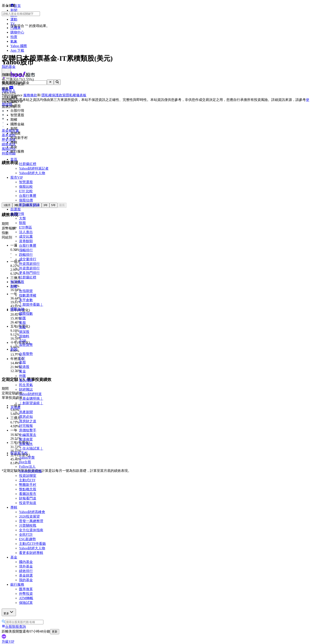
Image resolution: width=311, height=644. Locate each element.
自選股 (16, 209)
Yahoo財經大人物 (32, 173)
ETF (22, 358)
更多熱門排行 (29, 273)
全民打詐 (26, 535)
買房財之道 (28, 421)
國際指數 (26, 314)
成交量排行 (28, 259)
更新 (55, 632)
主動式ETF (27, 480)
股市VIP (17, 177)
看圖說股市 (28, 494)
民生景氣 (26, 385)
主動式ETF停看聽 (32, 544)
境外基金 (26, 566)
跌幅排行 (26, 255)
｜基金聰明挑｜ (31, 398)
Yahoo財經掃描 (30, 471)
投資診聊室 (28, 476)
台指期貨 (26, 291)
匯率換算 (26, 589)
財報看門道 (28, 498)
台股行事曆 (28, 196)
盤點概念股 (28, 489)
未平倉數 (26, 300)
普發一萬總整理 (31, 521)
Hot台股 (25, 462)
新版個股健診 (29, 205)
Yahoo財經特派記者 (34, 168)
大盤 (22, 218)
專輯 (14, 507)
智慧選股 (26, 182)
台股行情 (17, 214)
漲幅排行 (26, 250)
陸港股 (24, 367)
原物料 (24, 336)
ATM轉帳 (26, 598)
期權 (14, 286)
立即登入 (9, 91)
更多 (9, 612)
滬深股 (24, 332)
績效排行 (26, 571)
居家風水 (26, 444)
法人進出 (26, 232)
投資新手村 (19, 453)
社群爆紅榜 (28, 164)
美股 (22, 323)
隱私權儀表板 (76, 95)
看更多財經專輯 (31, 553)
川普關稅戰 (28, 526)
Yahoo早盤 (27, 457)
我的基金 (26, 580)
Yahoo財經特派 (30, 394)
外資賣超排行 (29, 268)
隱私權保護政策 (54, 95)
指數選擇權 (28, 295)
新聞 (14, 349)
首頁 (14, 159)
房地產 (16, 408)
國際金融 (17, 309)
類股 (22, 223)
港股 (22, 327)
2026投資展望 (29, 516)
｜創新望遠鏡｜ (31, 403)
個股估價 (26, 200)
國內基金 (26, 562)
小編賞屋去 (28, 435)
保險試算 (26, 603)
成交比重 (26, 236)
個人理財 (26, 380)
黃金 (22, 371)
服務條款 (30, 95)
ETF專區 (25, 227)
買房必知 (26, 417)
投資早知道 (28, 503)
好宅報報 (26, 426)
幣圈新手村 (28, 485)
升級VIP (8, 642)
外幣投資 (26, 594)
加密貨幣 (26, 345)
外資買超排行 (29, 264)
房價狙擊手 (28, 430)
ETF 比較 (26, 191)
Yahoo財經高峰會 (32, 512)
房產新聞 (26, 412)
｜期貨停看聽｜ (31, 305)
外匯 (22, 318)
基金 (14, 557)
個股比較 (26, 187)
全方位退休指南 (31, 530)
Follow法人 (27, 467)
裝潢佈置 (26, 439)
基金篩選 (26, 575)
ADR (23, 341)
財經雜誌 (26, 389)
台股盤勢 (26, 354)
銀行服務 (17, 584)
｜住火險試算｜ (31, 448)
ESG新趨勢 (27, 539)
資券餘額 (26, 241)
